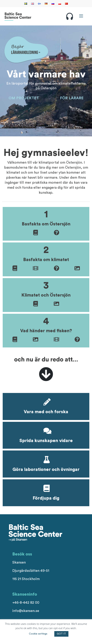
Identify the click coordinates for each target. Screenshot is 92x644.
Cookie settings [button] (38, 634)
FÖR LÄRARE (72, 98)
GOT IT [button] (61, 634)
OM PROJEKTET (24, 98)
